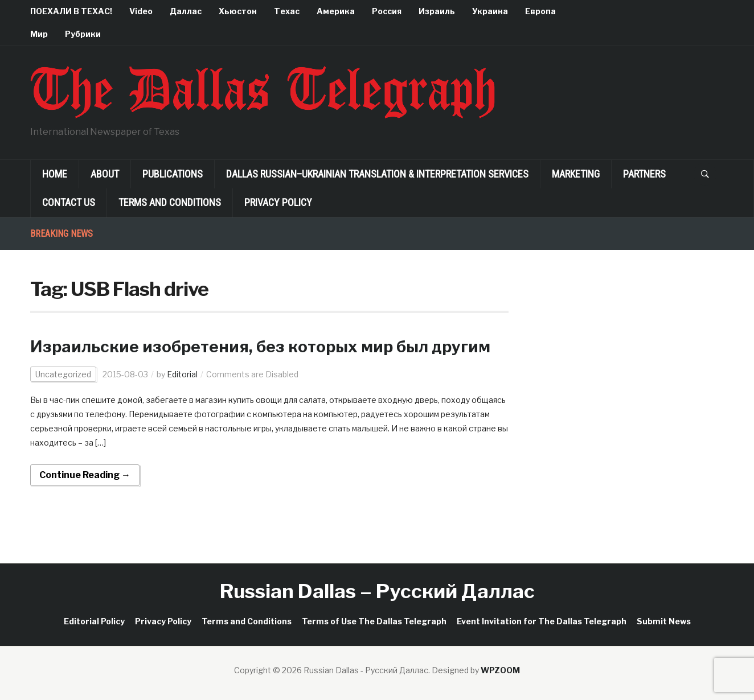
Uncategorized (63, 374)
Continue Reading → (85, 475)
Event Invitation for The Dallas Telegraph (542, 621)
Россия (387, 11)
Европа (540, 11)
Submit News (664, 621)
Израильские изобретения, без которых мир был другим (260, 347)
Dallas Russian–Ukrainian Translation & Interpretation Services (377, 174)
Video (141, 11)
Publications (173, 174)
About (105, 174)
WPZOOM (500, 670)
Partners (644, 174)
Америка (336, 11)
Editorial (182, 374)
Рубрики (83, 34)
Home (55, 174)
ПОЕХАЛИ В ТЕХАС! (71, 11)
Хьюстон (238, 11)
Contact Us (69, 202)
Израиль (437, 11)
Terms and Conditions (170, 202)
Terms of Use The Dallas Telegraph (374, 621)
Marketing (576, 174)
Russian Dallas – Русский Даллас (377, 591)
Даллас (186, 11)
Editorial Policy (94, 621)
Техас (287, 11)
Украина (490, 11)
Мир (39, 34)
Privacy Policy (278, 202)
